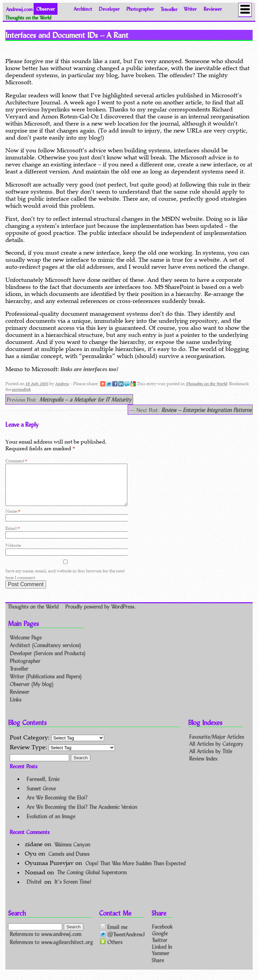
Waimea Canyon (72, 852)
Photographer (140, 9)
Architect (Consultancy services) (45, 653)
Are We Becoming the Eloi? (57, 805)
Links (15, 707)
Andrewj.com (19, 9)
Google (160, 941)
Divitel (34, 890)
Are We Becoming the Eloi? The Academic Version (82, 815)
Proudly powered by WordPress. (100, 614)
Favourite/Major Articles (217, 744)
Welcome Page (26, 646)
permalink (22, 389)
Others (111, 950)
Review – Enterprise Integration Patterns (206, 410)
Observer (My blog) (32, 692)
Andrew (62, 384)
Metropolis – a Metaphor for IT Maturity (85, 399)
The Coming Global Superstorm (92, 880)
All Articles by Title (211, 759)
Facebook (162, 935)
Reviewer (213, 9)
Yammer (161, 961)
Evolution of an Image (51, 824)
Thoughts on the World (206, 384)
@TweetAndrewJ (122, 943)
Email (13, 536)
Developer (109, 9)
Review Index (203, 766)
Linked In (162, 954)
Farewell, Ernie (43, 787)
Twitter (160, 948)
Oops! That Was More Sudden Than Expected (135, 871)
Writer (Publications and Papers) (46, 684)
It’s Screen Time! (73, 890)
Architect (83, 9)
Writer (190, 9)
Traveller (169, 9)
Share (158, 968)
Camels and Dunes (69, 861)
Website (13, 553)
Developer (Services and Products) (48, 661)
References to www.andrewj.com (46, 942)
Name (13, 519)
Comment (16, 461)
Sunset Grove (41, 796)
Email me (114, 935)
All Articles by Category (216, 752)
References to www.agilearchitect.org (51, 950)
